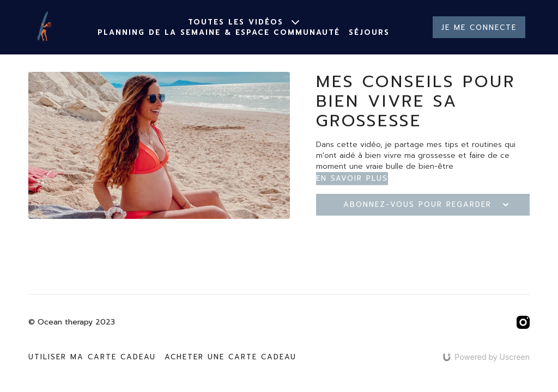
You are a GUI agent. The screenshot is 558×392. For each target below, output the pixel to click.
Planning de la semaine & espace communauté (219, 32)
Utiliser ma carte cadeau (92, 357)
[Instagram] (523, 322)
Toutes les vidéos (244, 22)
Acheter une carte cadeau (231, 357)
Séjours (369, 32)
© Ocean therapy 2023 (72, 322)
